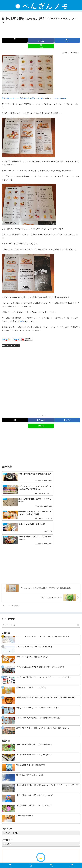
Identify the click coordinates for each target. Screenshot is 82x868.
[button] (78, 589)
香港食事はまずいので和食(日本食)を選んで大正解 (22, 98)
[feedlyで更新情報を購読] (41, 838)
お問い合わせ (21, 861)
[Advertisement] (41, 30)
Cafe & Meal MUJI (61, 98)
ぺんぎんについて (61, 861)
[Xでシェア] (15, 40)
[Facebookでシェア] (41, 40)
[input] (41, 590)
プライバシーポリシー (68, 858)
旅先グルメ (15, 345)
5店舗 (22, 321)
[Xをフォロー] (37, 838)
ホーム (14, 858)
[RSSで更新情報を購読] (45, 838)
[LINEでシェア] (41, 46)
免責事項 (41, 858)
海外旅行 (6, 345)
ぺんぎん (41, 830)
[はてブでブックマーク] (67, 40)
